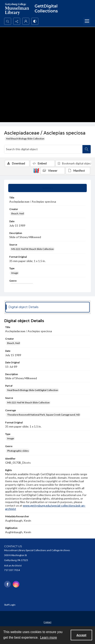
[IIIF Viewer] (53, 171)
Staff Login (10, 605)
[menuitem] (47, 622)
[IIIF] (36, 170)
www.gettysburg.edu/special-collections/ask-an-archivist (45, 507)
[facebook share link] (7, 584)
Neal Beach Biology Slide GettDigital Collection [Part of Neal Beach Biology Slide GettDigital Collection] (33, 390)
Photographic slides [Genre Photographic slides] (18, 451)
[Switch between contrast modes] (35, 21)
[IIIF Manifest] (78, 171)
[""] (47, 9)
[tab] (47, 188)
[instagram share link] (16, 584)
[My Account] (26, 21)
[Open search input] (8, 21)
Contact (47, 622)
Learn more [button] (48, 638)
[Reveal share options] (17, 21)
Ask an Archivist (13, 565)
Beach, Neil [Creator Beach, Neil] (18, 213)
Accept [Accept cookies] (81, 635)
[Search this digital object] (43, 149)
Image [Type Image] (15, 273)
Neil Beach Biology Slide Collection (25, 139)
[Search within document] (87, 149)
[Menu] (87, 21)
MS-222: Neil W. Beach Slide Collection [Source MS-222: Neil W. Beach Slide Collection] (33, 249)
